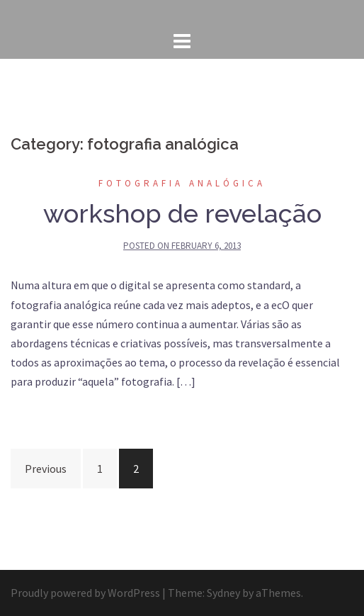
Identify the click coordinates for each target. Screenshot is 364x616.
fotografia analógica (182, 183)
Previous (46, 469)
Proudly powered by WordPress (85, 593)
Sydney (223, 593)
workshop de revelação (182, 213)
